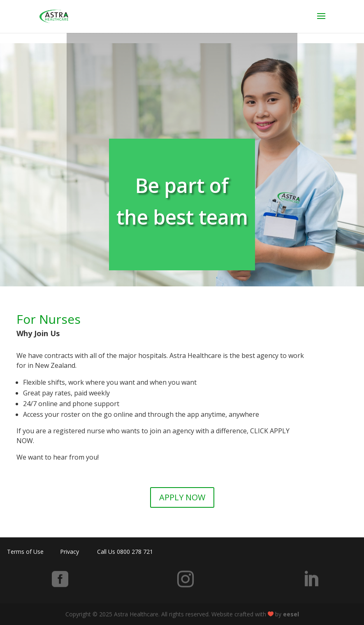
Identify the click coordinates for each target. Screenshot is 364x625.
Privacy (70, 552)
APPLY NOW (182, 497)
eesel (291, 614)
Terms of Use (25, 552)
